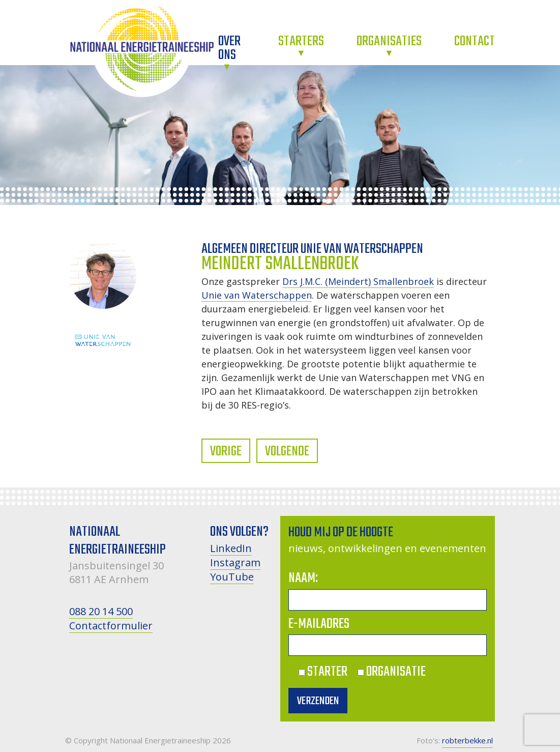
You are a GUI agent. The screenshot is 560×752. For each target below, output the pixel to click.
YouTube (232, 577)
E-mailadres (319, 624)
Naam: (303, 578)
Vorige (226, 452)
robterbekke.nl (467, 740)
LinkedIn (231, 548)
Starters (301, 41)
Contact (475, 41)
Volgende (287, 452)
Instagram (235, 562)
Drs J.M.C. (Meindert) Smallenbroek (358, 281)
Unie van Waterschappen (257, 295)
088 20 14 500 (101, 611)
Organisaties (389, 41)
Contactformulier (111, 626)
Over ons (229, 48)
